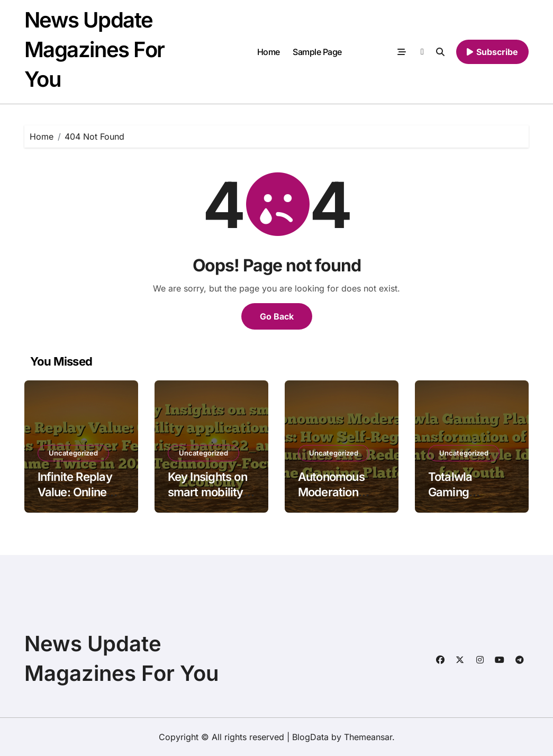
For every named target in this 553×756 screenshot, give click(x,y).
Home (269, 52)
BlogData (310, 737)
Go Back (277, 316)
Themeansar (368, 737)
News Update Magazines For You (94, 49)
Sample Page (317, 52)
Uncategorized (73, 453)
